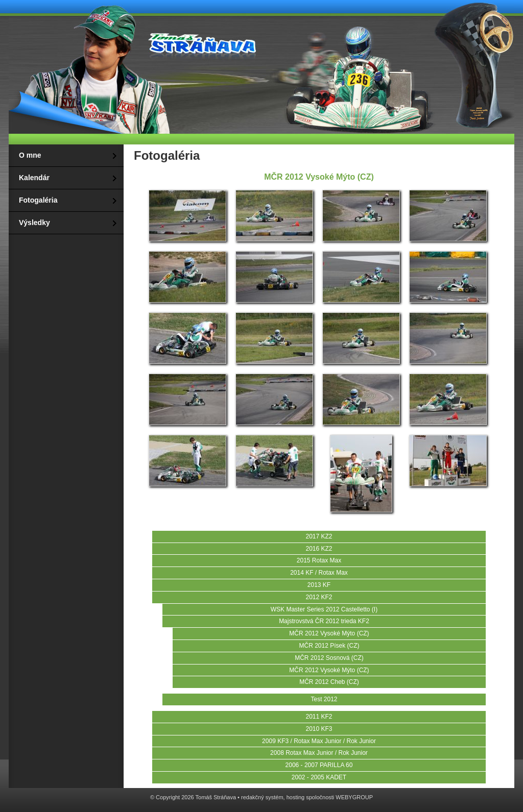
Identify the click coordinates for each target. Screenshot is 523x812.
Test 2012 (324, 699)
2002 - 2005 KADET (319, 777)
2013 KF (319, 585)
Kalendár (34, 178)
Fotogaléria (38, 200)
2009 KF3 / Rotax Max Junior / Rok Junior (319, 741)
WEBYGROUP (354, 797)
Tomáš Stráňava (200, 42)
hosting (295, 797)
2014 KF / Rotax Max (319, 573)
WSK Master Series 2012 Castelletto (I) (324, 609)
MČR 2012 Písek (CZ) (329, 646)
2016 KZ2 (319, 549)
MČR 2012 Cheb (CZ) (329, 682)
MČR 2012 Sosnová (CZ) (329, 658)
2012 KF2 (319, 597)
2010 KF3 (319, 729)
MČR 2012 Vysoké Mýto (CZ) (329, 633)
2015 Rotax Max (319, 560)
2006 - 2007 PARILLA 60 (319, 765)
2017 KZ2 (319, 536)
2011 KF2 (319, 717)
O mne (30, 155)
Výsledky (34, 223)
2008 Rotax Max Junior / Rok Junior (319, 753)
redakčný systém (262, 797)
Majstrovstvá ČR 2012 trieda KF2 (324, 621)
